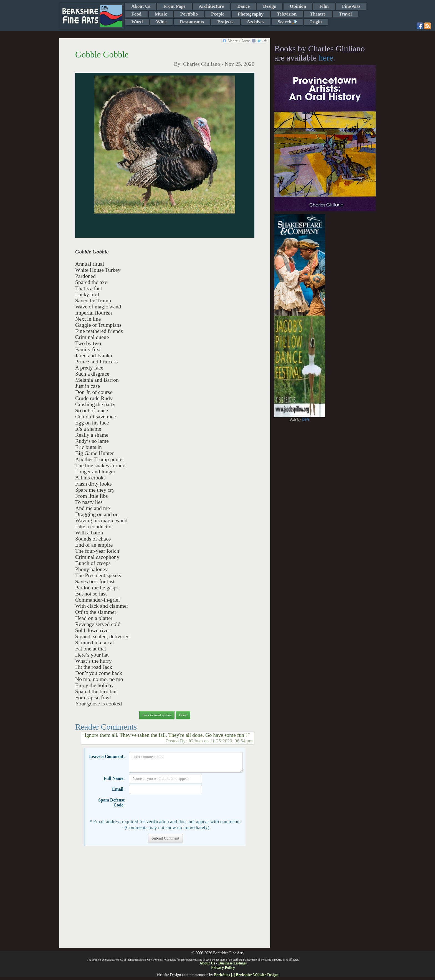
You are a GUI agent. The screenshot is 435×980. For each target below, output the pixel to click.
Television (287, 14)
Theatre (318, 14)
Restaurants (192, 22)
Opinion (298, 6)
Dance (243, 6)
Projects (225, 22)
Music (161, 14)
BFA (306, 419)
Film (324, 6)
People (218, 14)
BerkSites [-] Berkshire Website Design (246, 975)
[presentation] (171, 806)
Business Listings (232, 963)
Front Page (174, 6)
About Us (141, 6)
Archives (256, 22)
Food (136, 14)
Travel (345, 14)
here (326, 58)
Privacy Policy (223, 968)
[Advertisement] (165, 900)
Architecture (212, 6)
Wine (161, 22)
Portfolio (189, 14)
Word (137, 22)
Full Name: (114, 778)
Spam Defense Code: (112, 802)
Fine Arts (351, 6)
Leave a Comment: (107, 756)
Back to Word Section (157, 715)
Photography (251, 14)
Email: (118, 789)
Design (270, 6)
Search (287, 22)
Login (316, 22)
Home (183, 715)
